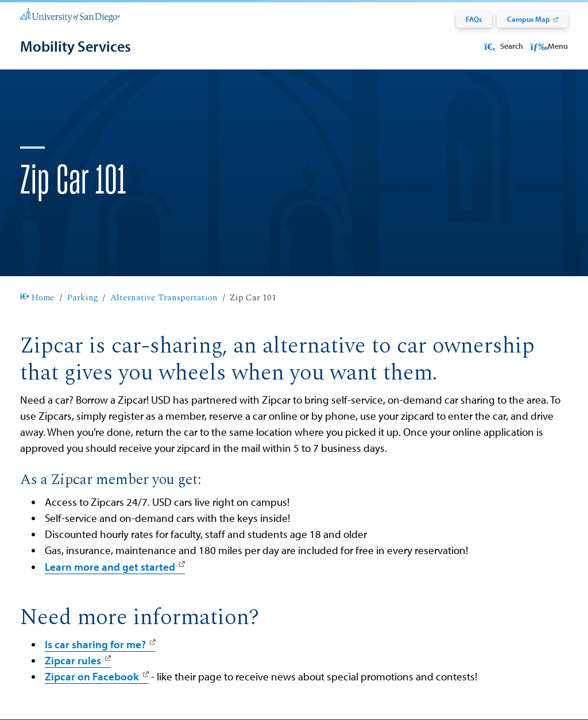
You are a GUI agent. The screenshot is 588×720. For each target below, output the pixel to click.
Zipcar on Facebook (92, 676)
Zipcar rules (73, 660)
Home (37, 298)
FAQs (474, 19)
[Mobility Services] (76, 46)
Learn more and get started (110, 567)
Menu (549, 46)
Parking (83, 298)
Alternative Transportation (164, 298)
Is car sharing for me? (95, 644)
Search (502, 46)
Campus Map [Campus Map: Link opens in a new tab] (529, 19)
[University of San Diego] (70, 14)
